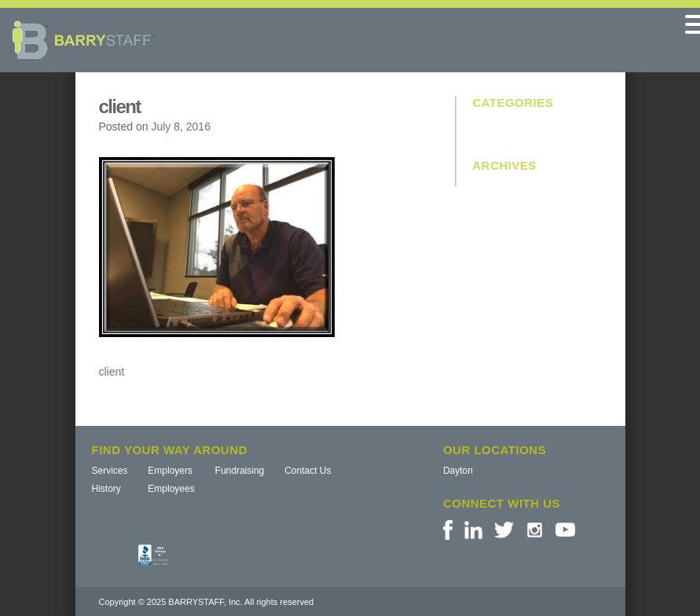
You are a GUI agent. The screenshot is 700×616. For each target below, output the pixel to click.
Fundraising (240, 471)
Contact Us (308, 471)
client (112, 372)
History (106, 489)
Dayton (458, 471)
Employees (171, 489)
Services (110, 471)
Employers (170, 471)
